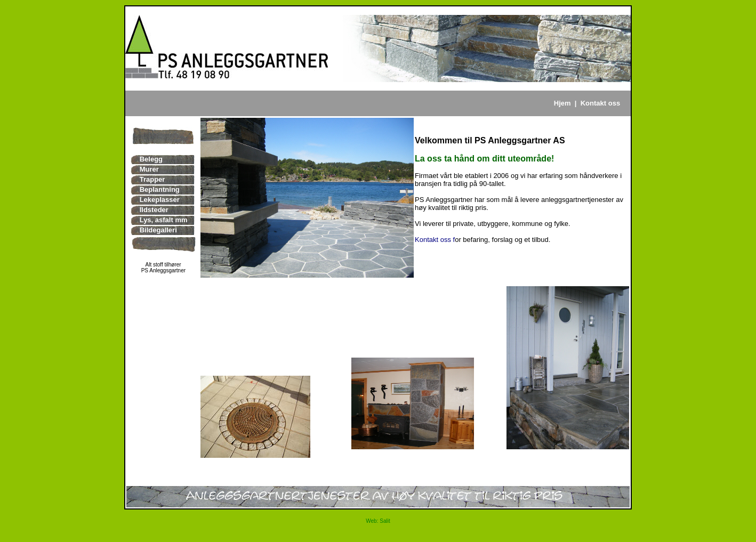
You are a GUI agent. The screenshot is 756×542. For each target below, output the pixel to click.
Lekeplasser (160, 200)
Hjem (562, 103)
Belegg (151, 159)
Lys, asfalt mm (164, 220)
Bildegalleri (158, 230)
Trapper (152, 179)
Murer (149, 169)
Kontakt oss (600, 103)
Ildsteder (154, 210)
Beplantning (160, 189)
